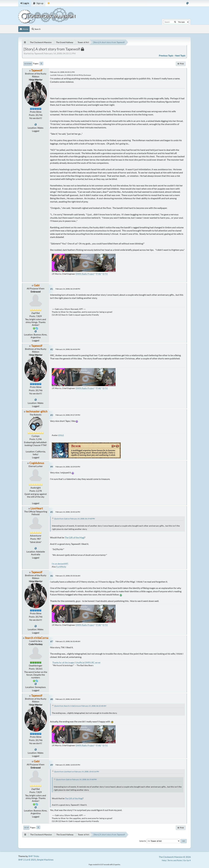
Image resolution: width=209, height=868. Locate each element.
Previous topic (166, 56)
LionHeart (37, 508)
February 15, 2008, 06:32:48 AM (68, 641)
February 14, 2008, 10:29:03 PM (68, 467)
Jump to (142, 841)
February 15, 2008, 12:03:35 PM (68, 765)
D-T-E (105, 274)
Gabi (37, 285)
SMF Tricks (34, 856)
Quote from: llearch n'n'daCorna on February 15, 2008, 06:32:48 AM (80, 706)
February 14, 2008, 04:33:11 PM (62, 72)
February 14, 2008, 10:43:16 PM (68, 512)
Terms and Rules (175, 860)
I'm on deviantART (60, 564)
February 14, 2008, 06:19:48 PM (68, 289)
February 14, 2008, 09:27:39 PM (68, 415)
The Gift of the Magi (75, 537)
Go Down (28, 64)
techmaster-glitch (37, 411)
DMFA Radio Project (85, 274)
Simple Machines (45, 860)
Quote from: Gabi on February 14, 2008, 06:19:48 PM (74, 519)
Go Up (26, 828)
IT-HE (98, 274)
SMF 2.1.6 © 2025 (27, 860)
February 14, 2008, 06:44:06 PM (68, 349)
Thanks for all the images (63, 662)
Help (164, 860)
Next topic (180, 56)
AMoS (61, 435)
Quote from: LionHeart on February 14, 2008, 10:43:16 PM (76, 772)
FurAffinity (61, 567)
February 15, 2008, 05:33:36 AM (68, 576)
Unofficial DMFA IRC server (88, 662)
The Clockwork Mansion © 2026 (175, 857)
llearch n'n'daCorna (37, 638)
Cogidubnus (37, 463)
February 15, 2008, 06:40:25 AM (68, 699)
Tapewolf (37, 70)
